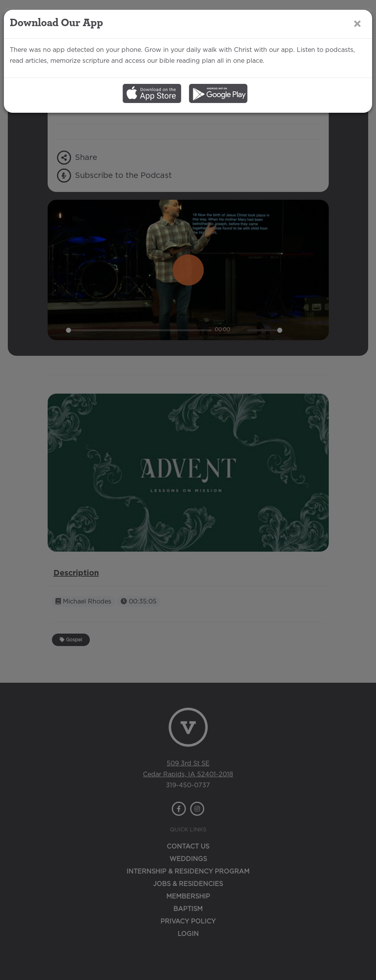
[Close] (357, 24)
